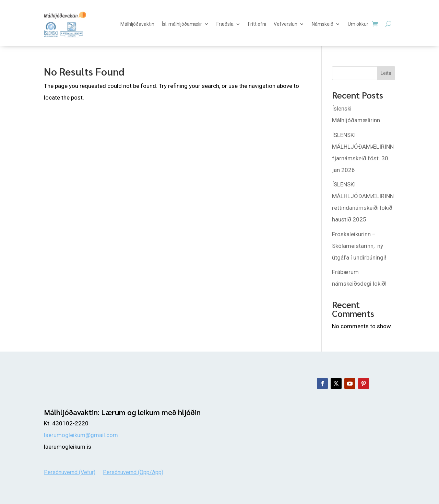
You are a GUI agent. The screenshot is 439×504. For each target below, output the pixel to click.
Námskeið (323, 24)
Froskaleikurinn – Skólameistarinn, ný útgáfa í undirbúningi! (359, 246)
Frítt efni (257, 24)
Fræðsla (225, 24)
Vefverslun (286, 24)
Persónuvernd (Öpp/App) (133, 472)
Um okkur (358, 24)
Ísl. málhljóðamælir (182, 24)
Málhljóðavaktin (137, 24)
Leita (386, 73)
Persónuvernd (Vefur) (70, 472)
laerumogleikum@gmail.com (81, 435)
